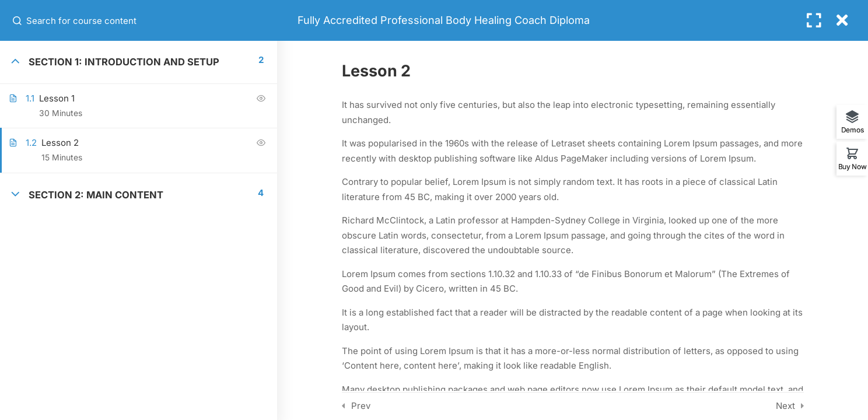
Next (785, 406)
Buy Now (853, 166)
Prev (361, 406)
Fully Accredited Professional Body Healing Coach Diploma (444, 20)
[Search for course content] (18, 20)
